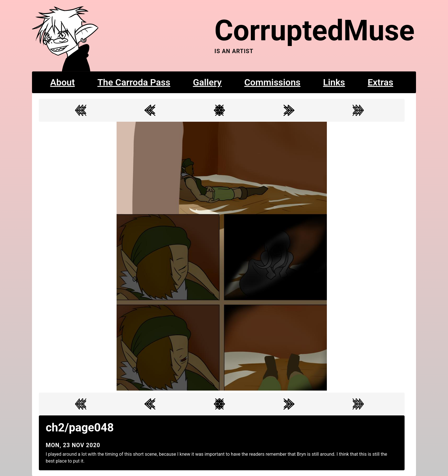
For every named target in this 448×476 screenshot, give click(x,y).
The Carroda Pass (134, 82)
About (63, 82)
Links (334, 82)
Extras (381, 82)
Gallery (207, 82)
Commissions (272, 82)
